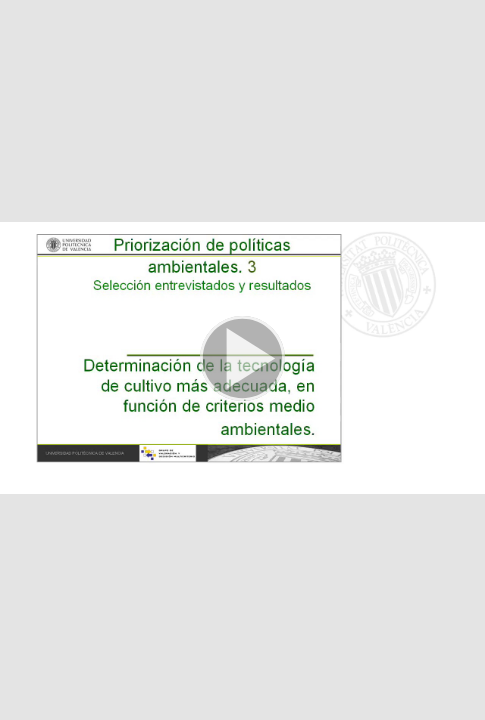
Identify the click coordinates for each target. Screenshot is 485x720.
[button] (242, 360)
